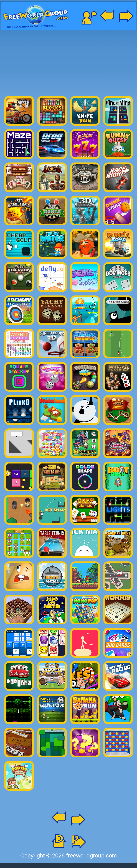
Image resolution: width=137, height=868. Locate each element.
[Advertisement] (68, 61)
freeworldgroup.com (92, 855)
